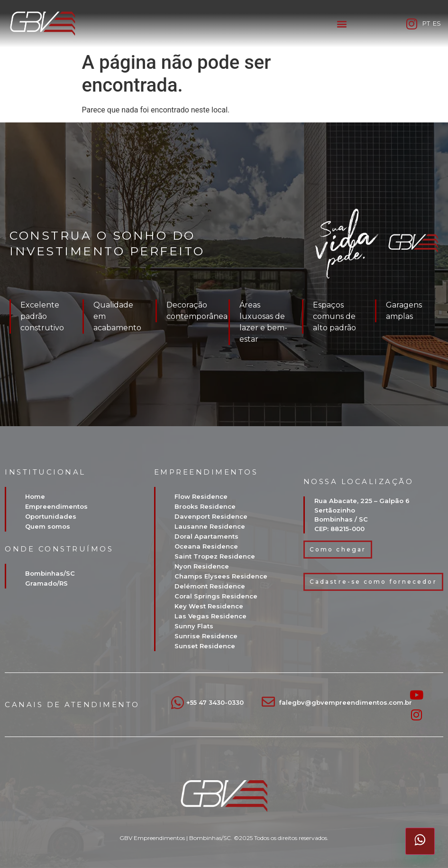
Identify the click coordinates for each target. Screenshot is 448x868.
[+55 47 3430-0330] (178, 703)
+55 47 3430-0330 (215, 702)
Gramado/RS (46, 583)
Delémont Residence (210, 586)
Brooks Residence (205, 506)
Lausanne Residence (210, 526)
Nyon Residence (202, 566)
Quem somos (48, 526)
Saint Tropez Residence (215, 556)
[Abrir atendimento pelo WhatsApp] (420, 841)
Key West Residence (209, 606)
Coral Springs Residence (216, 596)
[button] (342, 24)
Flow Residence (201, 496)
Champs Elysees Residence (221, 576)
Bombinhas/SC (50, 573)
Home (35, 496)
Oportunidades (51, 516)
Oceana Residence (206, 546)
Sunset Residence (205, 646)
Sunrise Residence (206, 636)
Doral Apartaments (206, 536)
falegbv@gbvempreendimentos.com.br (345, 702)
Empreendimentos (56, 506)
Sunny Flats (194, 626)
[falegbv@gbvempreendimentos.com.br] (268, 702)
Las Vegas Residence (210, 616)
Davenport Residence (211, 516)
